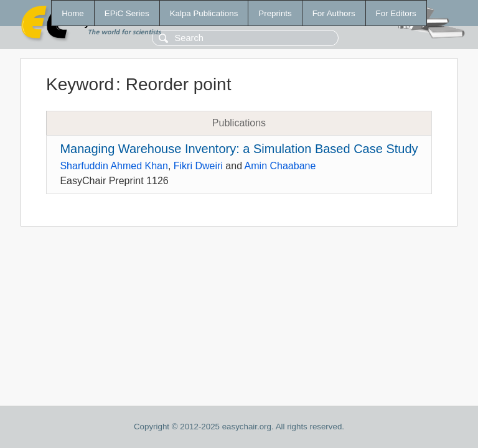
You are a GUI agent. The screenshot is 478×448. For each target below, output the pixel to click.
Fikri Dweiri (198, 166)
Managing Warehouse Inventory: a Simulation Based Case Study (239, 149)
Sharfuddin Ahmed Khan (114, 166)
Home (73, 13)
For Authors (334, 13)
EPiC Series (127, 13)
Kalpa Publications (204, 13)
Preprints (275, 13)
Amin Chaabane (280, 166)
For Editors (396, 13)
